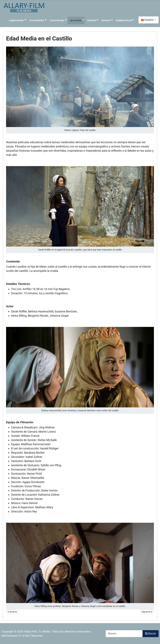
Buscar (151, 633)
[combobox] (124, 634)
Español (148, 20)
